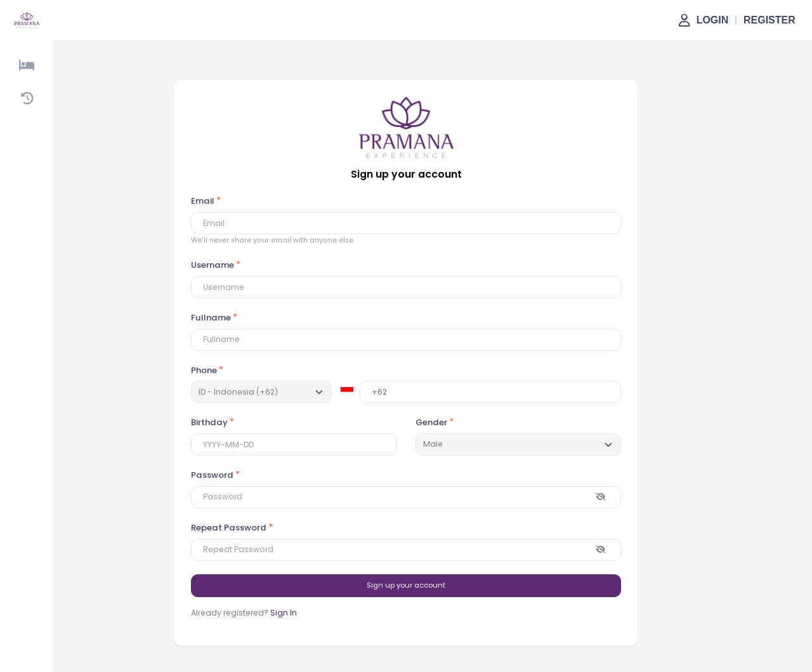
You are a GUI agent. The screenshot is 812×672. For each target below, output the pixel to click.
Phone (204, 370)
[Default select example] (518, 445)
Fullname (211, 318)
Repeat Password (229, 528)
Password (212, 475)
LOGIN (713, 20)
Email (203, 201)
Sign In (284, 613)
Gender (431, 422)
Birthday (209, 422)
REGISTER (769, 20)
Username (213, 265)
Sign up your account (406, 585)
